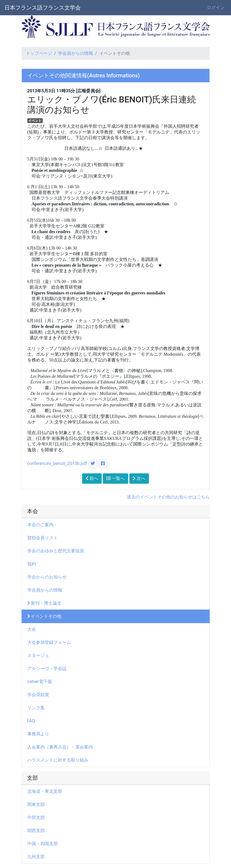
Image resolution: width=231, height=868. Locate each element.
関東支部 (36, 804)
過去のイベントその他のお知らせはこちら (168, 497)
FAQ (31, 721)
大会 (34, 629)
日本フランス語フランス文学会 (43, 8)
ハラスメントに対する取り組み (58, 760)
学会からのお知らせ (47, 577)
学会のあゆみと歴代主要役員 (56, 551)
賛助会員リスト (43, 538)
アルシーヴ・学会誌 (47, 668)
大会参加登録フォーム (49, 642)
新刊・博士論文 (44, 603)
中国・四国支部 (43, 844)
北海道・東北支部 (45, 791)
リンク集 (36, 708)
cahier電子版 (40, 682)
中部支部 (36, 817)
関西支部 (36, 831)
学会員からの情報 (76, 53)
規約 (32, 564)
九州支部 (36, 857)
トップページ (39, 53)
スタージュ (38, 655)
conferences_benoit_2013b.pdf (57, 463)
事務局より (40, 734)
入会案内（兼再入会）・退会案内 (60, 747)
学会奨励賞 (38, 695)
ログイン (216, 7)
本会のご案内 (40, 525)
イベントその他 (44, 616)
